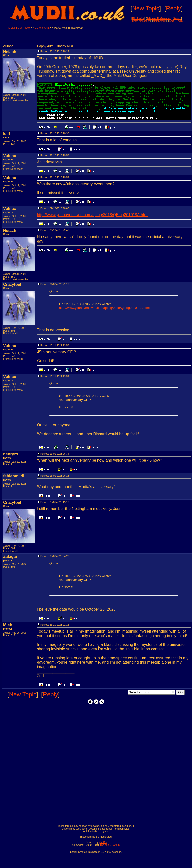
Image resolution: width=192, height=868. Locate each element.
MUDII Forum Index (19, 28)
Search (177, 18)
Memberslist (159, 21)
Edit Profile (138, 18)
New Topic (146, 8)
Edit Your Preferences (159, 18)
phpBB (103, 842)
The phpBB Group (110, 845)
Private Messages (140, 21)
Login (180, 21)
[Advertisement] (146, 34)
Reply (173, 8)
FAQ (171, 21)
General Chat (42, 28)
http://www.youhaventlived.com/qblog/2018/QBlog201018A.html (93, 215)
